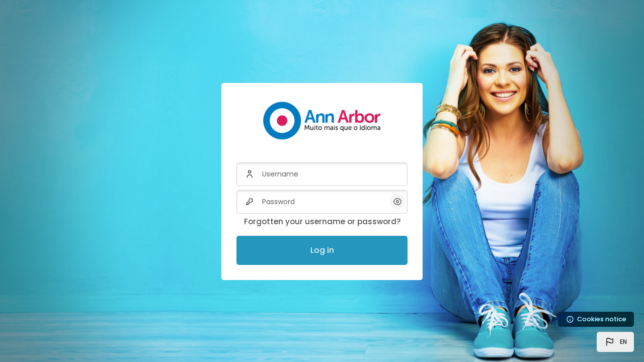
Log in (322, 250)
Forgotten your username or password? (322, 221)
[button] (615, 342)
